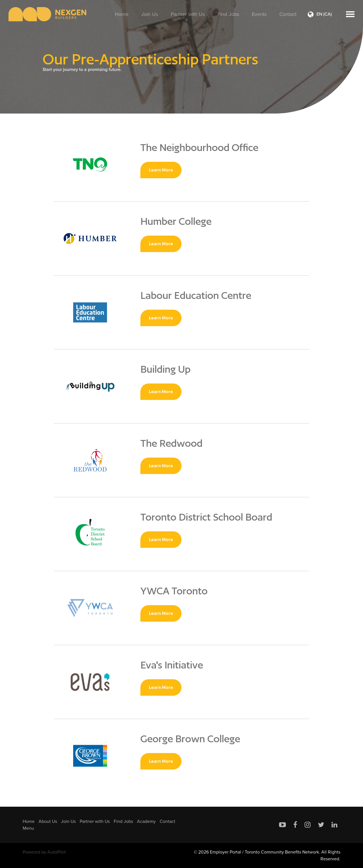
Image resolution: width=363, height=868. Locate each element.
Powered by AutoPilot (44, 852)
